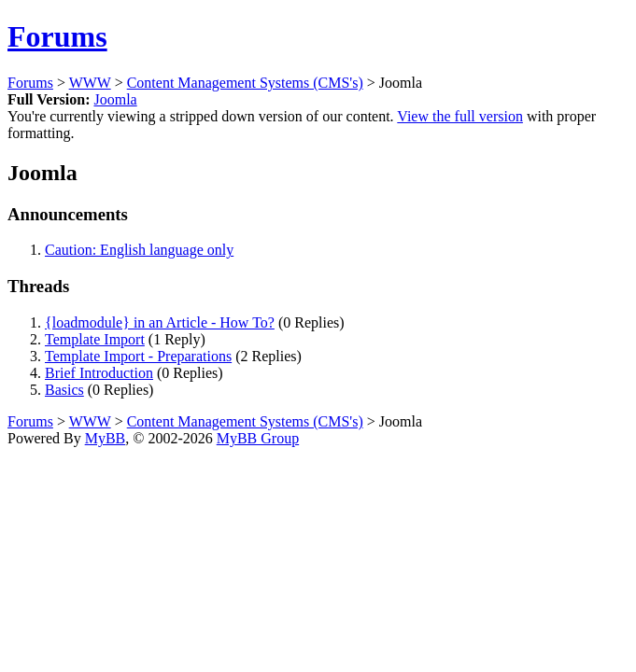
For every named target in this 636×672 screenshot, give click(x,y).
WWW (90, 83)
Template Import (95, 339)
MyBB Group (258, 438)
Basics (64, 390)
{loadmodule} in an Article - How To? (160, 322)
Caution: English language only (139, 250)
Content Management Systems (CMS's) (245, 83)
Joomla (115, 99)
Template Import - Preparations (138, 356)
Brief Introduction (99, 373)
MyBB (106, 438)
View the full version (460, 116)
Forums (57, 36)
